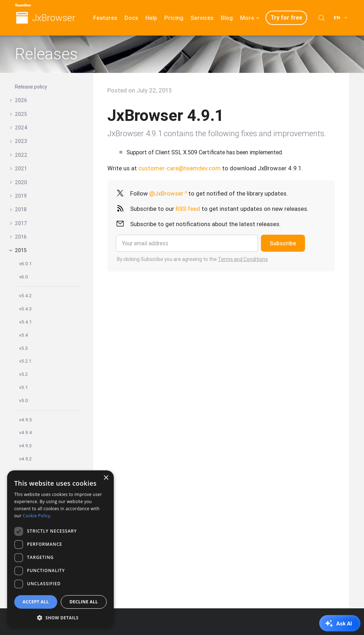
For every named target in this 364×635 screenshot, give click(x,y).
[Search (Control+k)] (321, 18)
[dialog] (60, 549)
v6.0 (24, 277)
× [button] (106, 478)
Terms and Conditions (243, 259)
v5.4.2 (25, 296)
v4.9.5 (26, 420)
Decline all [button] (84, 602)
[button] (60, 617)
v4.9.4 (26, 433)
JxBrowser (54, 18)
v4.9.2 (25, 459)
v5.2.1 (25, 361)
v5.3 (23, 348)
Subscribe (283, 243)
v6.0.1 (26, 264)
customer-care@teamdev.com (180, 168)
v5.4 (24, 335)
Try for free (286, 17)
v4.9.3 (25, 446)
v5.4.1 (26, 322)
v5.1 (24, 387)
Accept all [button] (36, 602)
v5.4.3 (25, 309)
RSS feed (188, 209)
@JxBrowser (166, 193)
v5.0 (24, 401)
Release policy (31, 87)
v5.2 (23, 374)
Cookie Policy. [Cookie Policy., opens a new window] (37, 516)
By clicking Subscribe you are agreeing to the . (193, 259)
